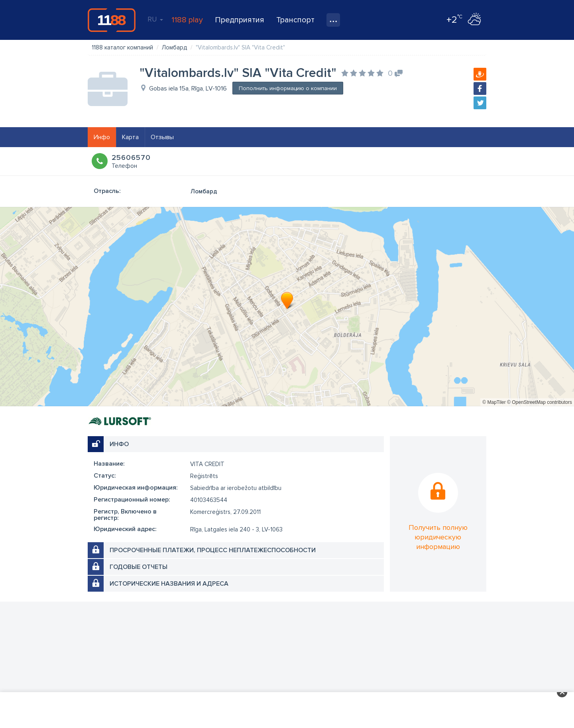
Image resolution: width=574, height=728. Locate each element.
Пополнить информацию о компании (288, 88)
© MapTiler (494, 402)
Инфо (102, 137)
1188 (112, 20)
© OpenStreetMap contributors (540, 402)
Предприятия (240, 20)
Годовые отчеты (139, 567)
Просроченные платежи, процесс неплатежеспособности (213, 550)
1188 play (187, 20)
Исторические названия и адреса (169, 584)
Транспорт (295, 20)
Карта (130, 137)
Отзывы (162, 137)
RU (155, 19)
